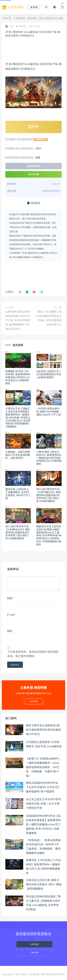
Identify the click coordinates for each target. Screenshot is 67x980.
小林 (9, 26)
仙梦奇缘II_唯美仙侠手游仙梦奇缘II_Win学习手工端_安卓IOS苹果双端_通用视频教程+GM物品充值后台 (18, 320)
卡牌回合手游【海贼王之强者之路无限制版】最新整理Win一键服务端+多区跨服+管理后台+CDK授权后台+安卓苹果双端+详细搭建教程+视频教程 (18, 417)
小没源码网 (19, 18)
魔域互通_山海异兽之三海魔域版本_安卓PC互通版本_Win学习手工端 (18, 493)
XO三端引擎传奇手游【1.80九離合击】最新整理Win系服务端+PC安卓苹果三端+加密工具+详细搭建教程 (49, 495)
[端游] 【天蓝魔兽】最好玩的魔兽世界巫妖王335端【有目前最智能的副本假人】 (49, 318)
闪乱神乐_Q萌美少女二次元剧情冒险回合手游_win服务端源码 (49, 374)
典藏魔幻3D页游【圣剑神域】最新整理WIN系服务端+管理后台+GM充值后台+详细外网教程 (18, 377)
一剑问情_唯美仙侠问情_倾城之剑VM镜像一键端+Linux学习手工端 (49, 411)
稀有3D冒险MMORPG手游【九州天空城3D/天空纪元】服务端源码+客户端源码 (43, 787)
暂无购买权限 (34, 166)
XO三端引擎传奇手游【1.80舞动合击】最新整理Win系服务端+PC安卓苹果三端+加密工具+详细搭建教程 (18, 532)
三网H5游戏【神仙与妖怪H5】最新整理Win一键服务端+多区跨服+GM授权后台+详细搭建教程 (49, 458)
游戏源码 (32, 18)
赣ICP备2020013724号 (53, 974)
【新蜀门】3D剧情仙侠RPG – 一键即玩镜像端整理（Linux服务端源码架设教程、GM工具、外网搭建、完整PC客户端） (44, 767)
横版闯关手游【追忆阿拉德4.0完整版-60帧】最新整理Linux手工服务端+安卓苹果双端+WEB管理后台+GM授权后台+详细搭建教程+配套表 (49, 535)
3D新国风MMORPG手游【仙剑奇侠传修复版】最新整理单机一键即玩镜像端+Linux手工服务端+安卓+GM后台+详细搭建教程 (43, 824)
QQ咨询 (33, 203)
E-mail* (11, 615)
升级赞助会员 (41, 139)
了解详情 (34, 952)
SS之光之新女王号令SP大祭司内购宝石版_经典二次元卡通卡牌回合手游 (44, 803)
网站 (10, 631)
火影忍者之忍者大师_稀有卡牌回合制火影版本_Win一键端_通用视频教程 (44, 884)
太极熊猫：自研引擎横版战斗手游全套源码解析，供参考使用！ (18, 455)
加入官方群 (34, 174)
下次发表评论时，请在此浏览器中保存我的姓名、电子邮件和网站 (33, 654)
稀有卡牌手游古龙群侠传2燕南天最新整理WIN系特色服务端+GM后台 (43, 730)
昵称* (10, 598)
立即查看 (34, 944)
